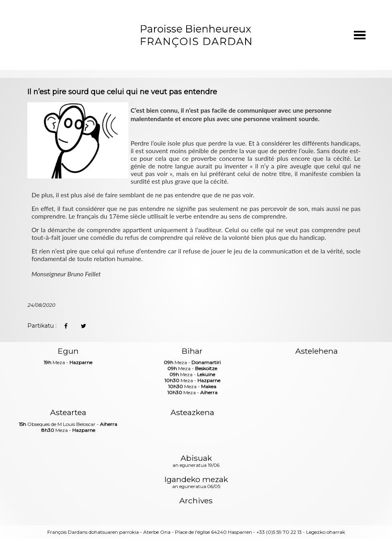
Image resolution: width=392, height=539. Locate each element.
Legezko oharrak (326, 532)
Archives (196, 501)
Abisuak (196, 462)
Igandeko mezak (196, 483)
